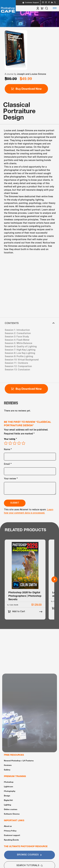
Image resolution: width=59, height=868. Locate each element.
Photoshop (9, 782)
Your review (11, 478)
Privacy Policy (10, 831)
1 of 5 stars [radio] (6, 443)
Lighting (7, 805)
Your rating (10, 439)
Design (7, 796)
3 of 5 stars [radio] (15, 443)
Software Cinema (12, 814)
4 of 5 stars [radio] (19, 443)
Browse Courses (29, 855)
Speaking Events (11, 840)
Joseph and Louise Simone (31, 74)
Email (8, 464)
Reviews (8, 765)
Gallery (7, 770)
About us (8, 826)
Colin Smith (14, 605)
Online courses (11, 809)
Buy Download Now (26, 89)
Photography (10, 791)
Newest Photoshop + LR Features (19, 761)
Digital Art (8, 800)
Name (8, 449)
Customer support (12, 835)
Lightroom (8, 787)
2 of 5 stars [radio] (10, 443)
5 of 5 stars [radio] (23, 443)
